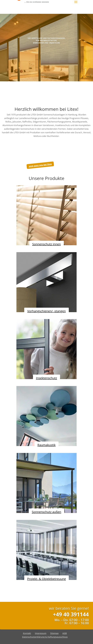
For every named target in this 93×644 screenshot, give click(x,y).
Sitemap (54, 633)
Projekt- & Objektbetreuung (47, 579)
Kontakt (27, 633)
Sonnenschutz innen (46, 244)
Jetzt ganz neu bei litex (40, 165)
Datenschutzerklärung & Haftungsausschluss (45, 637)
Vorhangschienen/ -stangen (46, 311)
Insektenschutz (46, 378)
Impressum (41, 633)
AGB (65, 633)
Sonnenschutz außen (46, 512)
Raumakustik (46, 445)
